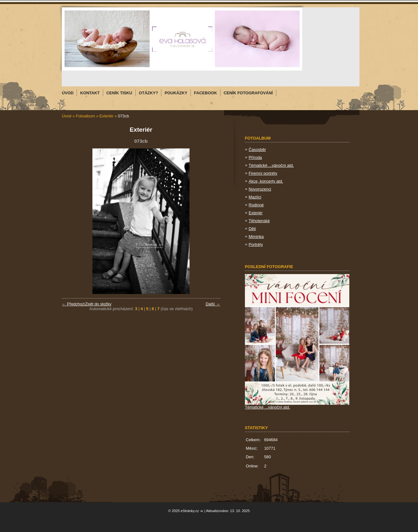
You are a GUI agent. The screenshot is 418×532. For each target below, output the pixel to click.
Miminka (256, 237)
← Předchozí (74, 304)
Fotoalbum (85, 116)
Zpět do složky (98, 304)
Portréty (256, 244)
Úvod (67, 116)
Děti (252, 229)
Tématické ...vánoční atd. (271, 165)
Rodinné (256, 205)
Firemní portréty (263, 173)
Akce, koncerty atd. (266, 181)
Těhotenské (259, 221)
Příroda (255, 157)
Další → (213, 304)
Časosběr (257, 150)
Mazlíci (255, 197)
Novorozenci (260, 189)
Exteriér (106, 116)
